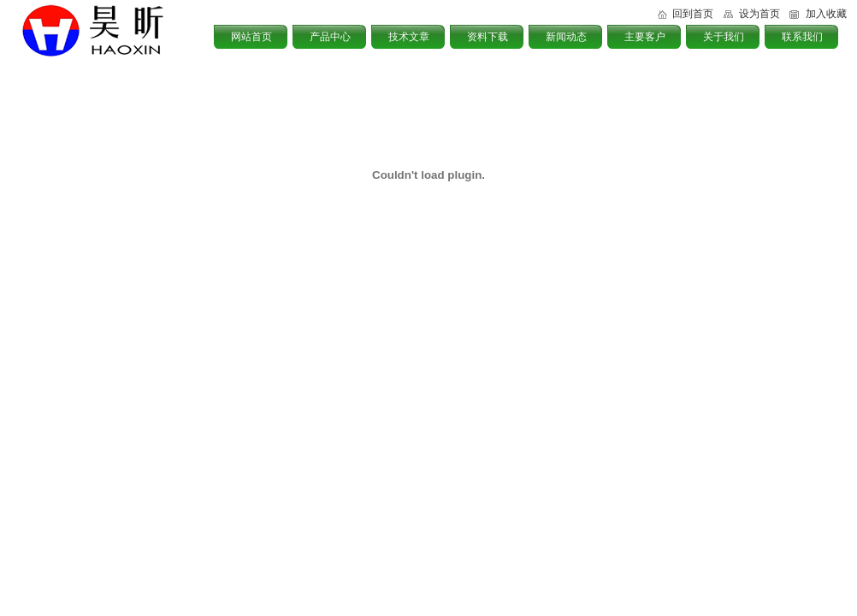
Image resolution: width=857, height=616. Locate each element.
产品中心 (330, 37)
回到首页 (693, 14)
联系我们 (802, 37)
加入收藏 (826, 14)
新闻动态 (566, 37)
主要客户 (645, 37)
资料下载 (488, 37)
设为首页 (759, 14)
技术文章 (409, 37)
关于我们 (724, 37)
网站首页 (251, 37)
